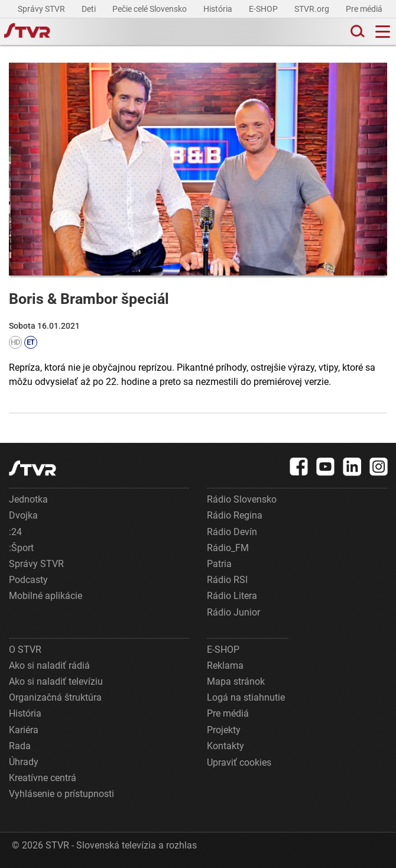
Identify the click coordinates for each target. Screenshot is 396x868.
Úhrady (24, 762)
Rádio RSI (227, 580)
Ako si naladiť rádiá (49, 665)
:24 (15, 532)
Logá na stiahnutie (246, 697)
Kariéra (24, 730)
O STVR (25, 650)
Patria (219, 564)
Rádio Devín (232, 532)
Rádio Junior (233, 612)
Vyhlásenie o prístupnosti (61, 794)
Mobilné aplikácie (46, 596)
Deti (90, 9)
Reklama (225, 665)
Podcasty (28, 580)
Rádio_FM (228, 548)
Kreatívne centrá (43, 778)
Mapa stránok (236, 681)
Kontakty (225, 746)
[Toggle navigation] (383, 32)
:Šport (21, 548)
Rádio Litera (232, 596)
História (219, 9)
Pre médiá (365, 9)
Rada (20, 746)
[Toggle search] (356, 32)
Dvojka (23, 515)
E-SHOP (264, 9)
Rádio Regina (235, 515)
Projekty (224, 730)
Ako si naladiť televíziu (56, 681)
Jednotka (28, 499)
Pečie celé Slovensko (150, 9)
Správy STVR (42, 9)
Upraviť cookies (239, 762)
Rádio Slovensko (242, 499)
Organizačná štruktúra (55, 697)
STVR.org (313, 9)
